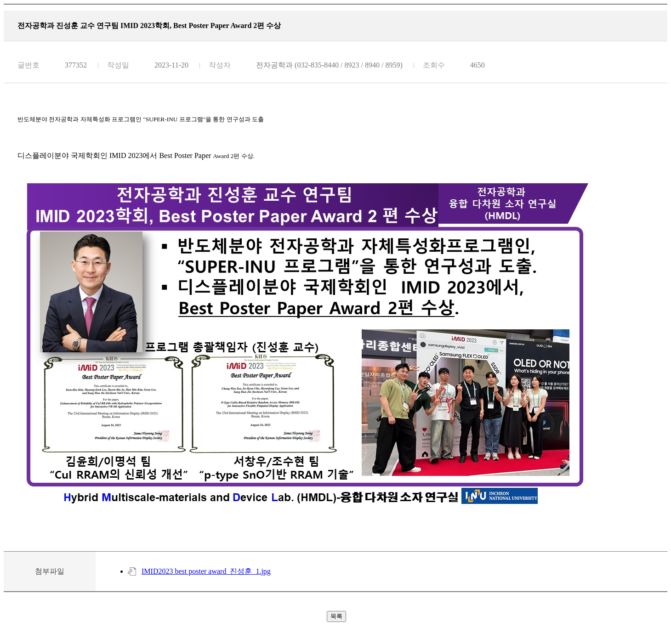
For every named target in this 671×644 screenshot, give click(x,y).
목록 (336, 616)
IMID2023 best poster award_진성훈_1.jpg (206, 571)
